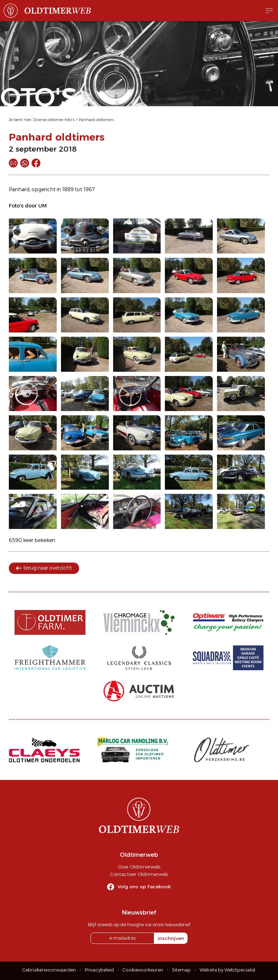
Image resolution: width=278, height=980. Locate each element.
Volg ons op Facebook (144, 887)
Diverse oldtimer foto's (54, 120)
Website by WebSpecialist (228, 970)
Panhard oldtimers (96, 120)
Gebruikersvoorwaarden (49, 970)
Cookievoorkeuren (143, 970)
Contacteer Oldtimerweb (139, 874)
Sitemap (181, 970)
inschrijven (171, 938)
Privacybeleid (99, 970)
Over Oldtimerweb (139, 867)
